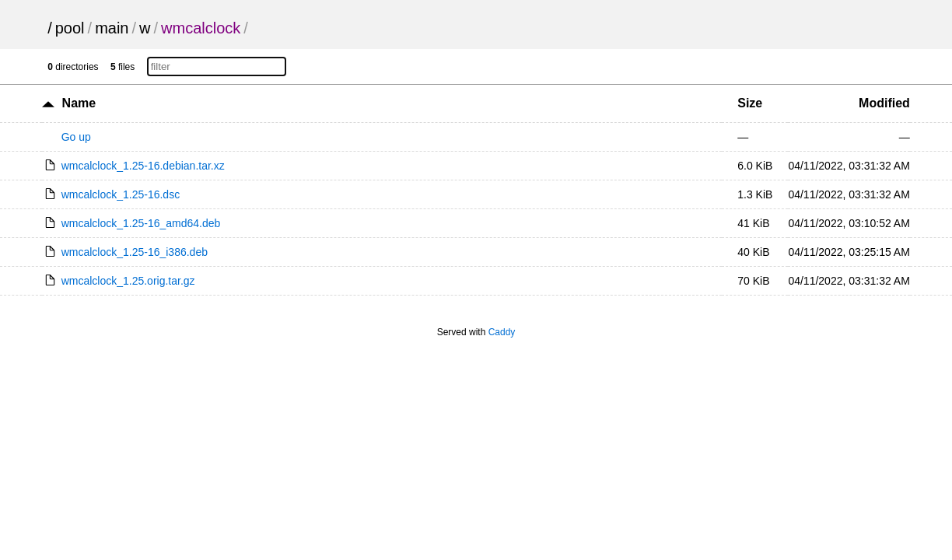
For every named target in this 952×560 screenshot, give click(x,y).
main (112, 28)
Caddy (502, 332)
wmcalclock (201, 28)
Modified (884, 103)
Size (750, 103)
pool (70, 28)
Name (79, 103)
